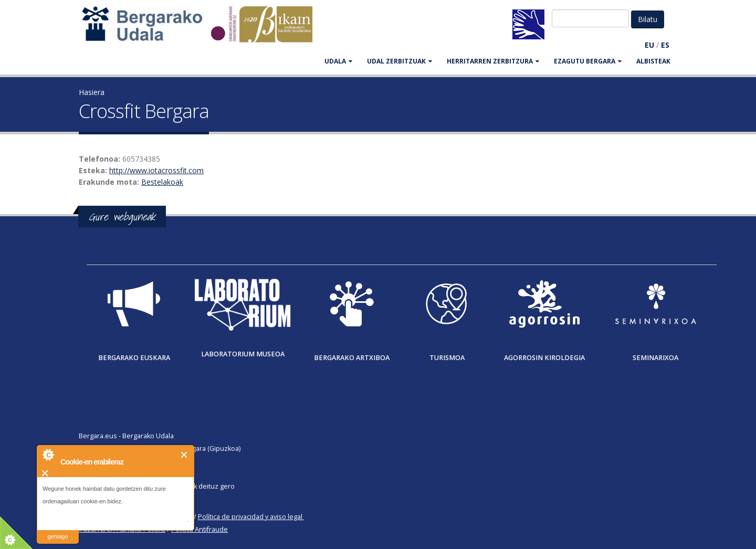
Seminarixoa (655, 358)
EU (649, 45)
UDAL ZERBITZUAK (400, 61)
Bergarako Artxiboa (352, 358)
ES (665, 45)
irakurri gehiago (57, 530)
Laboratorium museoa (243, 354)
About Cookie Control (48, 455)
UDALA (338, 61)
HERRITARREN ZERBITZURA (493, 61)
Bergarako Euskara (134, 358)
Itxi (185, 455)
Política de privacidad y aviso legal (250, 517)
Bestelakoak (162, 182)
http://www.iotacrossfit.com (156, 170)
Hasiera (92, 92)
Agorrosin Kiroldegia (544, 358)
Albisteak (653, 61)
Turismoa (447, 358)
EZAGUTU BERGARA (588, 61)
